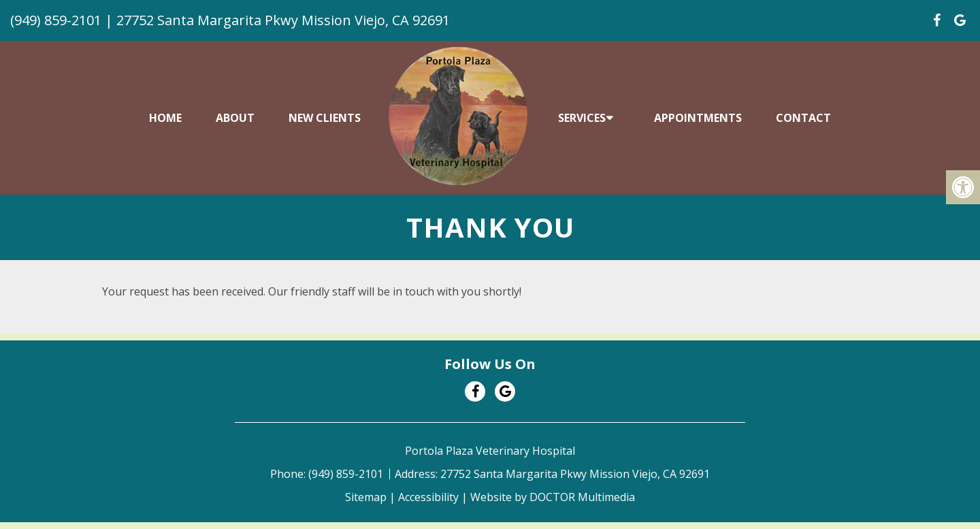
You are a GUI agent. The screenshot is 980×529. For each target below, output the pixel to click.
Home (165, 118)
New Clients (325, 118)
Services (582, 118)
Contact (803, 118)
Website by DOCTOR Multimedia (553, 497)
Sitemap (366, 497)
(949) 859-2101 (56, 20)
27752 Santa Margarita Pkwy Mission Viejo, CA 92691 (283, 20)
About (235, 118)
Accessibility (428, 497)
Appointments (698, 118)
